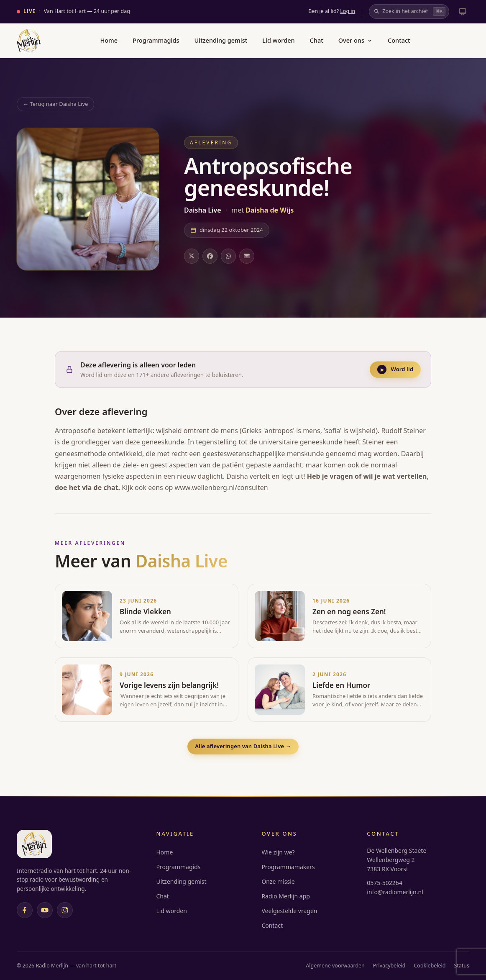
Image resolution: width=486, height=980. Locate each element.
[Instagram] (65, 910)
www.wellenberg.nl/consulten (221, 487)
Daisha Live (203, 210)
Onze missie (278, 881)
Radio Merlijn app (285, 896)
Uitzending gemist (221, 40)
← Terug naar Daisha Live (55, 104)
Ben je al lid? (332, 11)
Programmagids (156, 40)
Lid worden (278, 40)
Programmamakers (288, 867)
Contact (399, 40)
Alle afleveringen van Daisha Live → (243, 746)
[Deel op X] (192, 256)
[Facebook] (25, 910)
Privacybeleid (389, 966)
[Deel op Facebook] (210, 256)
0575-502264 (385, 883)
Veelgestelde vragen (289, 911)
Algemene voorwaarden (335, 966)
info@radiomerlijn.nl (395, 892)
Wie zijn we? (278, 852)
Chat (317, 40)
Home (109, 40)
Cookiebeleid (430, 966)
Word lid (395, 369)
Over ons (356, 40)
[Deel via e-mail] (247, 256)
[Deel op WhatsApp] (228, 256)
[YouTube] (45, 910)
